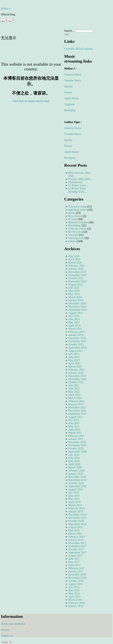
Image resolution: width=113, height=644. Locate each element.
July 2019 (74, 493)
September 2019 (77, 486)
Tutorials (73, 235)
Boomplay (70, 110)
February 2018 (76, 537)
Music (72, 213)
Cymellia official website (78, 49)
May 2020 (74, 461)
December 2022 (77, 376)
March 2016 (75, 600)
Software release (77, 229)
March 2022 (75, 398)
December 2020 (77, 442)
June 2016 (74, 590)
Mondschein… (77, 182)
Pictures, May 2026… (81, 179)
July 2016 (74, 587)
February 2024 (76, 332)
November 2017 (77, 546)
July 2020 (74, 455)
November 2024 (77, 307)
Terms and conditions (13, 624)
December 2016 (77, 575)
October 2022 (76, 382)
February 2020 (76, 470)
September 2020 (77, 452)
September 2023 (77, 348)
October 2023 (76, 344)
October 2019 (76, 483)
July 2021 (74, 420)
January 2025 (76, 300)
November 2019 (77, 480)
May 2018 (74, 530)
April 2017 (74, 565)
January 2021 (76, 439)
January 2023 (76, 373)
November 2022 (77, 379)
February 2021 (76, 436)
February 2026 (76, 266)
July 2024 (74, 316)
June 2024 (74, 319)
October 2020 (76, 448)
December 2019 (77, 477)
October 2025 (76, 278)
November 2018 (77, 518)
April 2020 (74, 464)
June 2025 (74, 291)
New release (75, 216)
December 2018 (77, 515)
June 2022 (74, 389)
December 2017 (77, 543)
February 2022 (76, 401)
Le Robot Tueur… (78, 185)
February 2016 (76, 603)
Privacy (5, 630)
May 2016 (74, 593)
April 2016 (74, 597)
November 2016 (77, 578)
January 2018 (76, 540)
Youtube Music (73, 80)
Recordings (75, 225)
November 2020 (77, 445)
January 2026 (76, 269)
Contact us (7, 636)
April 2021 (74, 430)
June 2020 (74, 458)
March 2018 (75, 534)
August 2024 (75, 313)
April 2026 (74, 259)
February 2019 (76, 508)
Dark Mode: (6, 642)
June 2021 (74, 423)
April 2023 (74, 363)
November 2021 (77, 411)
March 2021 (75, 433)
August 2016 (75, 584)
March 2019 (75, 505)
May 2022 (74, 392)
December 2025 (77, 272)
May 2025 (74, 294)
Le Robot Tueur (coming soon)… (78, 190)
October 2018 (76, 521)
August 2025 (75, 285)
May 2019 (74, 499)
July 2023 (74, 354)
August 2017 (75, 556)
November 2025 (77, 275)
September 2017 (77, 552)
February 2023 (76, 370)
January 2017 (76, 571)
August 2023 (75, 351)
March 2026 (75, 262)
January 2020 (76, 474)
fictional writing (77, 207)
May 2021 (74, 426)
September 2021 (77, 414)
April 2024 (74, 325)
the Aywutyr (75, 232)
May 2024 (74, 322)
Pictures (73, 219)
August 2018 (75, 527)
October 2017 (76, 549)
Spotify (68, 86)
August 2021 (75, 417)
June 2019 (74, 496)
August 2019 (75, 489)
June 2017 (74, 559)
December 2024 (77, 303)
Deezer (68, 92)
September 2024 (77, 310)
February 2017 (76, 568)
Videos (72, 241)
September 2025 (77, 281)
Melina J (6, 9)
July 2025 (74, 288)
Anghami (69, 104)
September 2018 (77, 524)
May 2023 (74, 360)
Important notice (77, 210)
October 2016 (76, 581)
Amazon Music (73, 75)
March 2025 (75, 297)
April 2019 (74, 502)
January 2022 (76, 404)
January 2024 (76, 335)
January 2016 (76, 606)
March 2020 (75, 467)
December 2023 (77, 338)
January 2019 (76, 511)
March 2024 (75, 329)
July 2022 (74, 385)
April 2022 (74, 395)
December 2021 (77, 407)
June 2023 (74, 357)
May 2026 (74, 256)
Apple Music (71, 98)
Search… (69, 31)
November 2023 (77, 341)
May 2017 (74, 562)
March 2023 (75, 366)
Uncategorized (76, 238)
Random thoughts (78, 222)
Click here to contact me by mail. (31, 101)
